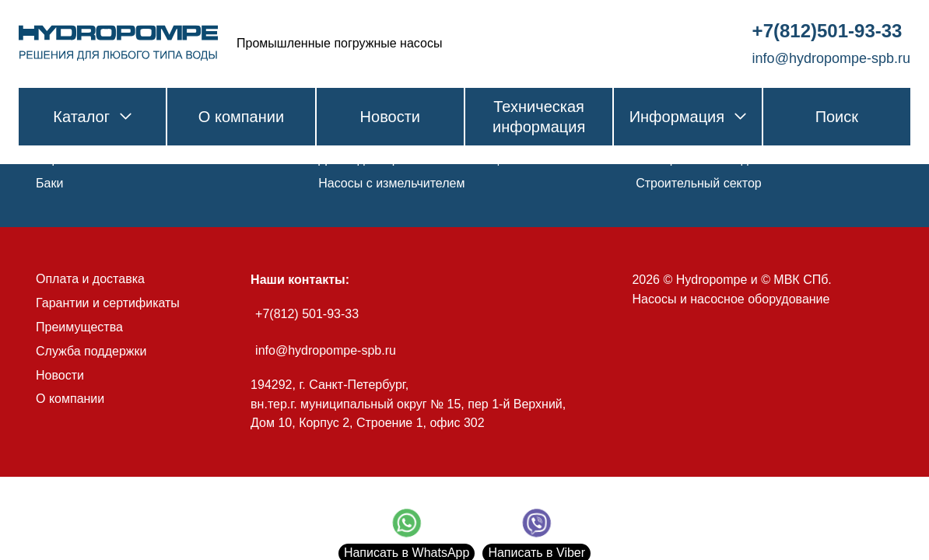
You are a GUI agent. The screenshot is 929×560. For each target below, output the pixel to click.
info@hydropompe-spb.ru (326, 350)
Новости (60, 375)
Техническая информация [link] (539, 117)
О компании (70, 399)
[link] (118, 44)
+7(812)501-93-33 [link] (827, 31)
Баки (49, 183)
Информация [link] (688, 117)
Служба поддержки (91, 351)
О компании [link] (241, 117)
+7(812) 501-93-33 (307, 314)
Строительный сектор (699, 183)
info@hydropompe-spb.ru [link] (831, 58)
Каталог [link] (92, 117)
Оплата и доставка (90, 279)
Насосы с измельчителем (391, 183)
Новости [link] (390, 117)
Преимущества (79, 327)
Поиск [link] (837, 117)
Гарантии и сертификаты (108, 303)
